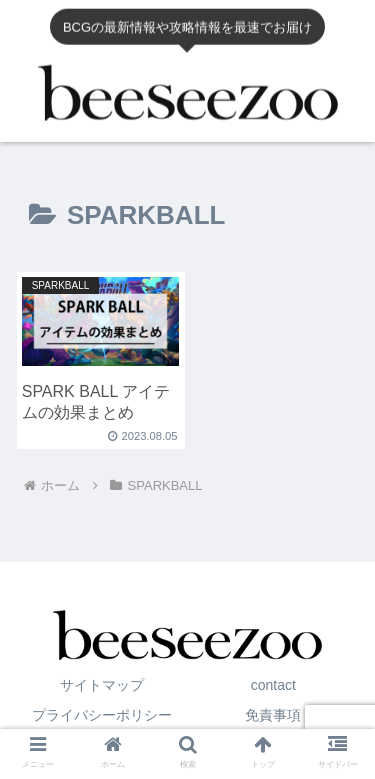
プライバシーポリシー (102, 715)
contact (273, 685)
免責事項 (273, 715)
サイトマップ (102, 685)
